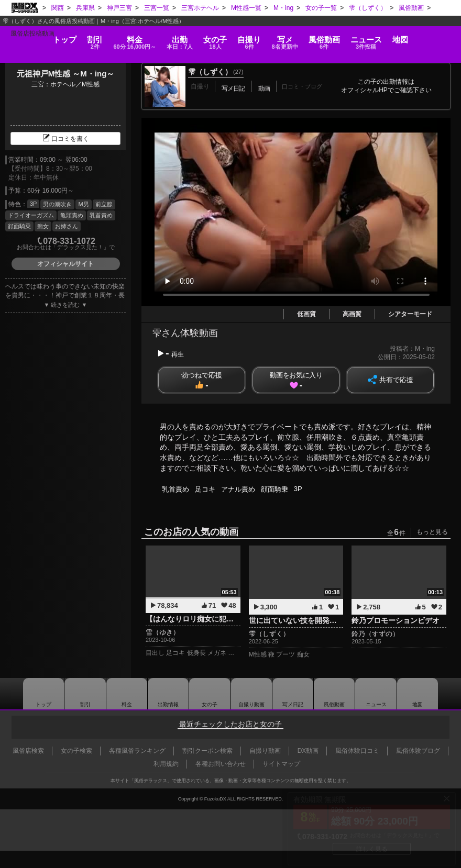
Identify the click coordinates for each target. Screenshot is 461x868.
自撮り (255, 38)
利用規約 (166, 764)
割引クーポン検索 (207, 751)
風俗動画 (347, 38)
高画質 (352, 314)
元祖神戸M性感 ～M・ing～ (66, 74)
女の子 (215, 38)
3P (33, 204)
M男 (83, 204)
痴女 (43, 226)
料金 (116, 38)
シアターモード (410, 314)
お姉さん (67, 226)
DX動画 (308, 751)
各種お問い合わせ (221, 764)
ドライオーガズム (31, 215)
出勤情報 (168, 694)
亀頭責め (72, 215)
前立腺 (104, 204)
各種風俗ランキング (137, 751)
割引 (67, 38)
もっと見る (432, 532)
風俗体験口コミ (357, 751)
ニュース (394, 38)
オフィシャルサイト (65, 264)
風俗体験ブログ (418, 751)
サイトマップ (281, 764)
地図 (435, 34)
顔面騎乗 (19, 226)
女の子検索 (76, 751)
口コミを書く (65, 139)
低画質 (306, 314)
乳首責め (101, 215)
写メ (299, 38)
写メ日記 (293, 694)
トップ (30, 34)
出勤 (171, 38)
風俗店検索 (28, 751)
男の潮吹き (57, 204)
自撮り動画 (251, 694)
